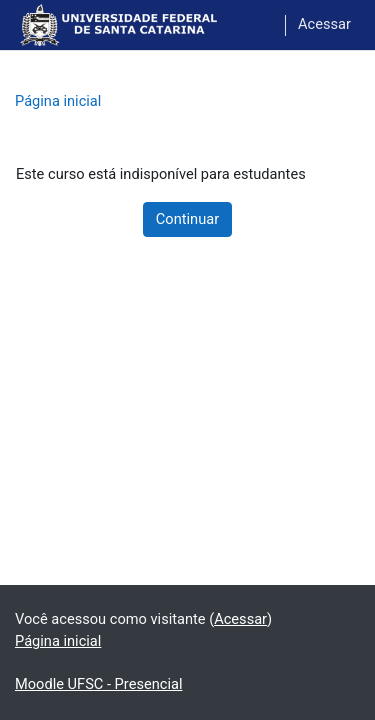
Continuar (187, 219)
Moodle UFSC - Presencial (98, 684)
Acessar (324, 24)
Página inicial (58, 101)
